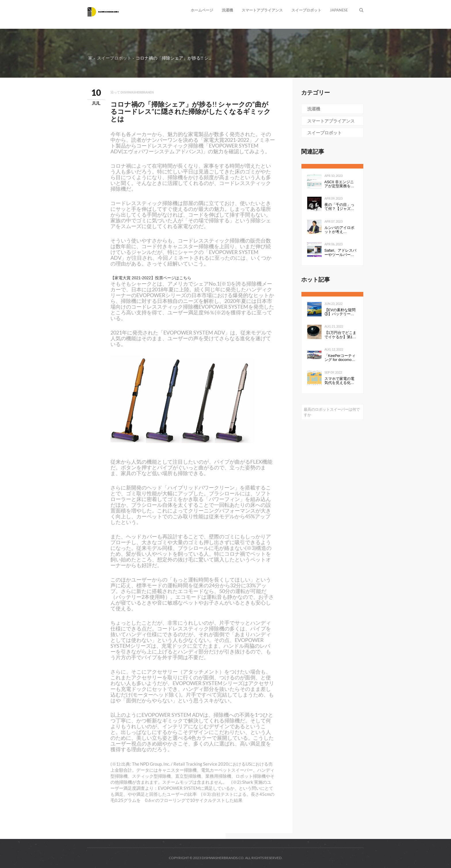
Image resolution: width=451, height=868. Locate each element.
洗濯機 (227, 10)
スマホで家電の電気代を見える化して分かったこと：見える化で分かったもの (339, 381)
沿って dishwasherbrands (132, 92)
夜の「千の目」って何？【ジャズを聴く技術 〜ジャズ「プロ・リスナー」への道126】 (340, 207)
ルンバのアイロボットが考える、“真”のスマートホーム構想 (341, 230)
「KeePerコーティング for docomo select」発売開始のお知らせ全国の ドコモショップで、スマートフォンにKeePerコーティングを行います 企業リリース (341, 358)
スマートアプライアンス (262, 10)
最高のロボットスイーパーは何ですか (332, 412)
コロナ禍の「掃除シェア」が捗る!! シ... (173, 58)
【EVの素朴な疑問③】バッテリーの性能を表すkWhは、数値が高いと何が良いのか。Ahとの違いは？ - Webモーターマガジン (340, 312)
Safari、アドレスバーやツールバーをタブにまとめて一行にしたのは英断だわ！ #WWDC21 (341, 253)
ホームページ (202, 10)
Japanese (339, 10)
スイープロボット (306, 10)
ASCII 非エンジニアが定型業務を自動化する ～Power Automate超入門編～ (340, 184)
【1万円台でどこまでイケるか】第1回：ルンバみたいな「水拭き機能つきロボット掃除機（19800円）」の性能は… (341, 335)
